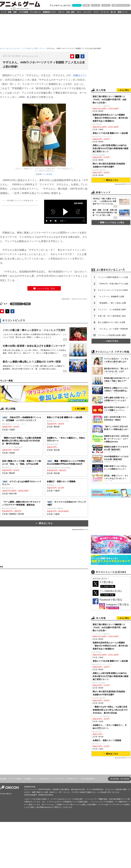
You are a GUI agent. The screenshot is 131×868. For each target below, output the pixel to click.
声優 (86, 5)
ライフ (96, 12)
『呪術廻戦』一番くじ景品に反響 (112, 303)
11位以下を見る (111, 341)
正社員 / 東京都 (67, 444)
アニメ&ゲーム (35, 12)
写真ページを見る (45, 174)
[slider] (65, 218)
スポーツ (61, 12)
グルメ (79, 12)
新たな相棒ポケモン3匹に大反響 (111, 322)
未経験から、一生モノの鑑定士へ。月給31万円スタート (110, 727)
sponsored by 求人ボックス (80, 530)
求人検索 (81, 409)
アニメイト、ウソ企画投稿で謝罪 (112, 310)
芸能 (10, 12)
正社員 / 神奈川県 (22, 487)
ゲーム (106, 5)
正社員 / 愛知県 (67, 422)
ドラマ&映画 (23, 12)
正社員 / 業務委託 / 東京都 (22, 508)
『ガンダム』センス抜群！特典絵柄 (113, 329)
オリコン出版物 (15, 779)
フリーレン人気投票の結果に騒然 (112, 335)
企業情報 (126, 779)
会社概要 (3, 779)
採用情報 (116, 779)
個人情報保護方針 (88, 779)
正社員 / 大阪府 (22, 423)
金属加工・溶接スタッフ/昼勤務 (107, 740)
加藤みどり (79, 75)
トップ (3, 12)
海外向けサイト (73, 779)
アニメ (77, 5)
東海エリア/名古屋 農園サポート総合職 (110, 133)
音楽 (15, 12)
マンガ (96, 5)
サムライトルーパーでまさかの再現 (113, 290)
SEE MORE (78, 203)
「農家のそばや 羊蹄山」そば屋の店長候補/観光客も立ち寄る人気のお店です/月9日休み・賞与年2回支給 (110, 710)
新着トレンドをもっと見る (111, 222)
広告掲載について (31, 779)
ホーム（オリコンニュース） (10, 48)
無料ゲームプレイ (121, 5)
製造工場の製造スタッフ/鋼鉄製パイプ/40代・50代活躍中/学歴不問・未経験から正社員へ (110, 100)
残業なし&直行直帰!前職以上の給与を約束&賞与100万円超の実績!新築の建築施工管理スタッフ (110, 148)
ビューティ (88, 12)
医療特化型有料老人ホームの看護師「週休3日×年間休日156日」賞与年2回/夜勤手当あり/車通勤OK (110, 118)
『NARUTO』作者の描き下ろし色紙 (113, 284)
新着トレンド (123, 12)
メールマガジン (59, 779)
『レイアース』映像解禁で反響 (111, 297)
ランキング (105, 12)
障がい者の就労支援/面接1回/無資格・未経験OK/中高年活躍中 (110, 165)
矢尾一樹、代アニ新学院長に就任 (112, 316)
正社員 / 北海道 (22, 445)
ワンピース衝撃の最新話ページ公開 (113, 277)
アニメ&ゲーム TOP (30, 48)
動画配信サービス (49, 12)
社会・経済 (70, 12)
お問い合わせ (45, 779)
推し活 (113, 12)
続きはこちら (46, 523)
